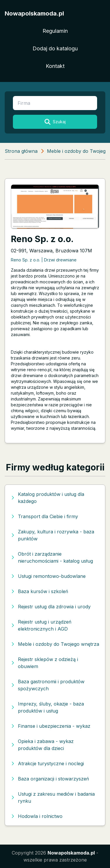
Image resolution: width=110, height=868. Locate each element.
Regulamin (55, 31)
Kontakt (55, 66)
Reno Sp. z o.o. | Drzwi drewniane (44, 260)
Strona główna (21, 151)
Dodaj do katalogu (55, 48)
